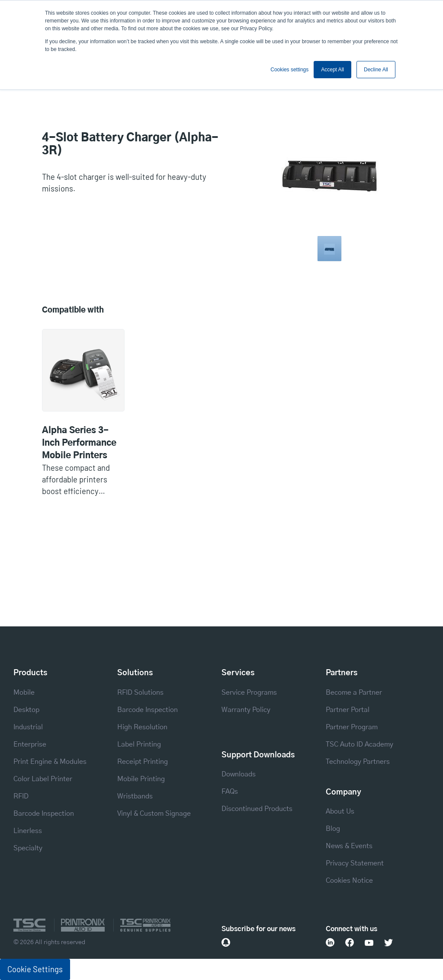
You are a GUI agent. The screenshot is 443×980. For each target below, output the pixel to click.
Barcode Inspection (44, 814)
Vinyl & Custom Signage (154, 814)
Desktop (26, 710)
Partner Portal (348, 710)
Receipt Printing (143, 762)
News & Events (349, 846)
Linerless (28, 831)
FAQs (230, 792)
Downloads (239, 774)
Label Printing (139, 744)
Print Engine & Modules (50, 762)
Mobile (24, 693)
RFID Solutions (140, 693)
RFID (21, 796)
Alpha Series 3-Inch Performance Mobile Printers (79, 443)
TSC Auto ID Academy (360, 744)
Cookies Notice (349, 881)
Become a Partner (354, 693)
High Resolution (142, 727)
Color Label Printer (43, 779)
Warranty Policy (246, 710)
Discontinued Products (257, 809)
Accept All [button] (332, 70)
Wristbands (135, 796)
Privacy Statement (355, 863)
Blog (333, 829)
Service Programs (249, 693)
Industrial (28, 727)
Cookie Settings (35, 969)
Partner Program (352, 727)
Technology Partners (358, 762)
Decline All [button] (376, 70)
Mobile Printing (141, 779)
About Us (340, 811)
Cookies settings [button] (289, 70)
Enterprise (30, 744)
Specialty (28, 848)
